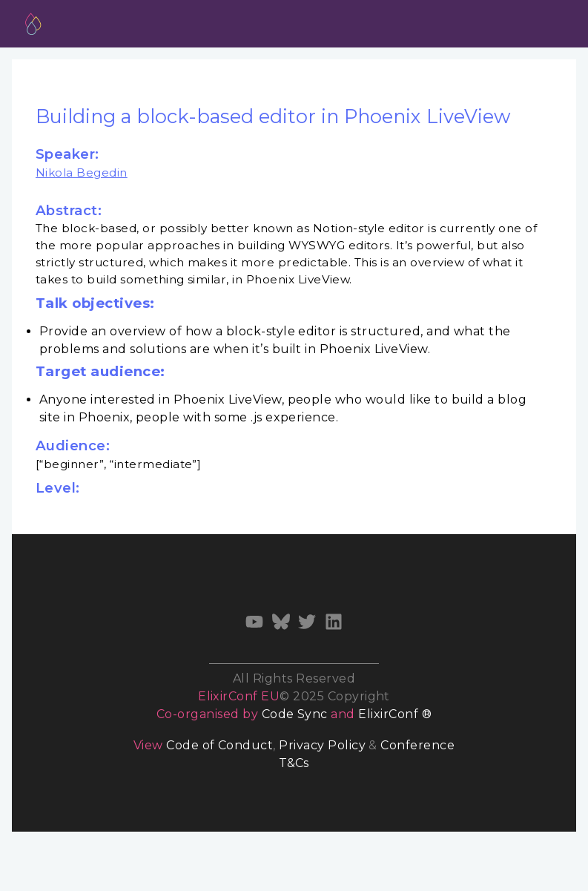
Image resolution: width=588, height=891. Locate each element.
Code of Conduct (219, 745)
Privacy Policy (322, 745)
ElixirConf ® (395, 714)
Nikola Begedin (82, 172)
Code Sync (295, 714)
